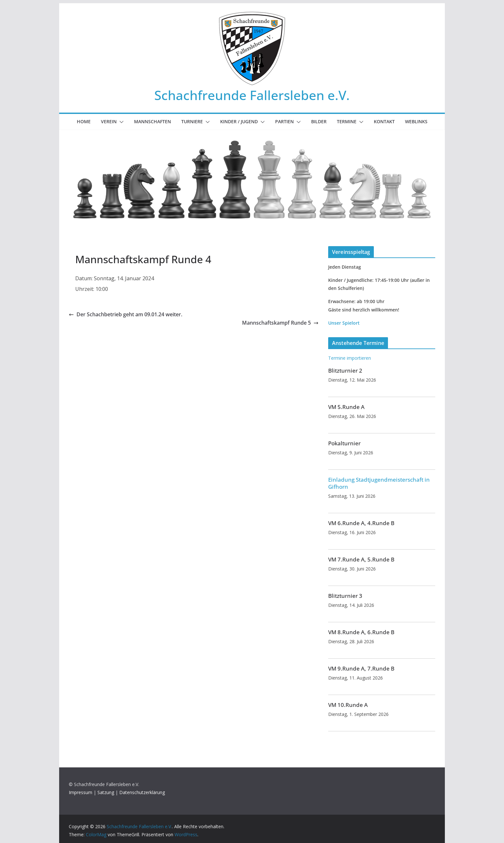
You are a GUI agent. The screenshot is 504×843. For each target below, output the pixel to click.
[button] (120, 122)
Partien (284, 121)
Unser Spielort (344, 323)
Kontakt (384, 121)
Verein (109, 121)
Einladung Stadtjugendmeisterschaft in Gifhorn (379, 483)
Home (84, 121)
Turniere (192, 121)
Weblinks (416, 121)
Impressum (81, 792)
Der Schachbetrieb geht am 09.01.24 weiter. (126, 314)
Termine (347, 121)
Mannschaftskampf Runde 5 (280, 323)
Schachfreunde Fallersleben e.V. (252, 95)
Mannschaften (153, 121)
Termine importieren (350, 358)
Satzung (106, 792)
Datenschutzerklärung (142, 792)
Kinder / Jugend (239, 121)
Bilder (319, 121)
